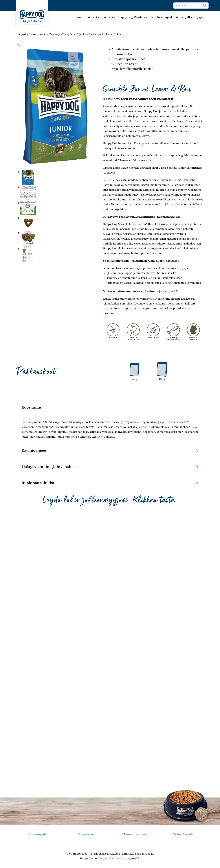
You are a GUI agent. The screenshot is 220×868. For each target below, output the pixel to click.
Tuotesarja (55, 34)
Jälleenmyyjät (194, 17)
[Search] (205, 6)
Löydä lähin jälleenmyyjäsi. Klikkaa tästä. (110, 500)
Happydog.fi (23, 34)
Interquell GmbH (110, 859)
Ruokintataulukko (38, 483)
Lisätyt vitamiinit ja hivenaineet (50, 467)
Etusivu (78, 17)
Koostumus (32, 407)
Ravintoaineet (34, 451)
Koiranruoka (40, 34)
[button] (18, 44)
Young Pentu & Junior (74, 34)
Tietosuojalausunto (134, 834)
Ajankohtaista (174, 17)
